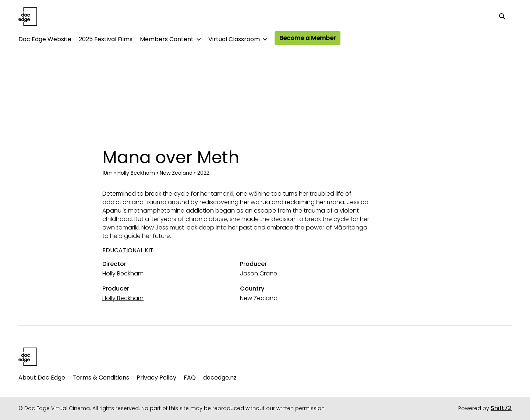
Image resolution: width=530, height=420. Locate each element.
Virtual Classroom (234, 39)
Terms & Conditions (101, 378)
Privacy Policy (156, 378)
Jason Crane (259, 273)
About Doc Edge (42, 378)
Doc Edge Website (45, 39)
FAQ (190, 378)
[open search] (505, 16)
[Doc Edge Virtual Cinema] (28, 357)
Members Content (167, 39)
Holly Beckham (123, 273)
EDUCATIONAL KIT (128, 250)
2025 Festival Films (106, 39)
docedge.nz (220, 378)
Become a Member (308, 38)
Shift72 (501, 408)
